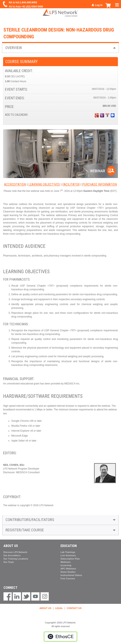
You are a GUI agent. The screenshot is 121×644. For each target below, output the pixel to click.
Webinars (66, 562)
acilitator (72, 184)
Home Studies (68, 572)
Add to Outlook (113, 115)
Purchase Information (99, 184)
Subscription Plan (70, 559)
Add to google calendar (97, 115)
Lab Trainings (68, 552)
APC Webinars (68, 569)
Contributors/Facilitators (30, 520)
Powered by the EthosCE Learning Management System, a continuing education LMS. (60, 637)
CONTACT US (74, 608)
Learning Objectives (44, 184)
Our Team (9, 562)
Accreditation (15, 184)
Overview (14, 48)
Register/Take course (25, 530)
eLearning (66, 565)
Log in (99, 5)
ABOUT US (45, 608)
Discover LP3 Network (15, 552)
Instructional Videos (71, 575)
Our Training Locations (16, 559)
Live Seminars (68, 555)
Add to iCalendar (107, 115)
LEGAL (59, 608)
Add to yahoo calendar (102, 115)
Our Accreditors (12, 555)
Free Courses (68, 578)
